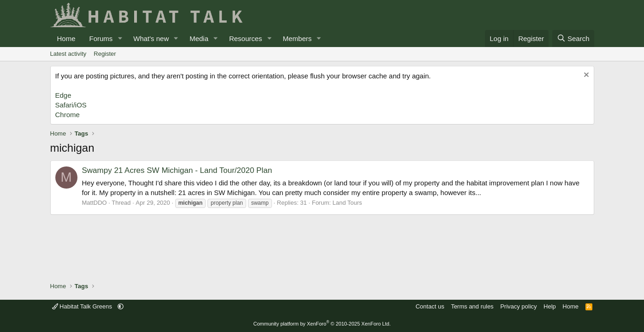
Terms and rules (472, 306)
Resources (246, 39)
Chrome (68, 115)
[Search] (573, 39)
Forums (101, 39)
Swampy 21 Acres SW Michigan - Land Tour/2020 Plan (177, 170)
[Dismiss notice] (585, 76)
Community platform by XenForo (322, 324)
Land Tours (347, 203)
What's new (151, 39)
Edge (63, 95)
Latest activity (68, 54)
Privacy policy (518, 306)
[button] (120, 39)
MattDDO (95, 203)
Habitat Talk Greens (83, 306)
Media (199, 39)
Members (297, 39)
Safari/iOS (71, 105)
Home (66, 39)
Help (550, 306)
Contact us (430, 306)
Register (105, 54)
